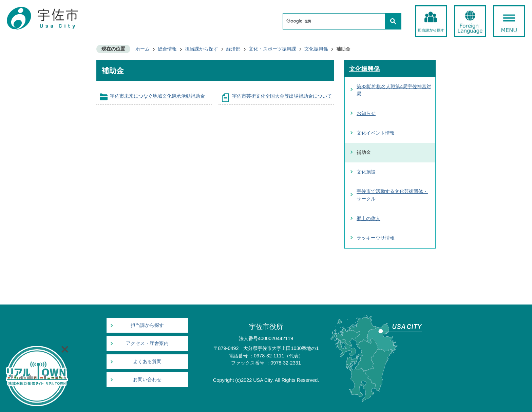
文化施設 (366, 172)
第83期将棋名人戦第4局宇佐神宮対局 (394, 90)
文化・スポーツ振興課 (272, 49)
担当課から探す (202, 49)
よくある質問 (147, 362)
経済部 (233, 49)
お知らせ (366, 113)
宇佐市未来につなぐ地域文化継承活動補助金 (157, 96)
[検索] (336, 21)
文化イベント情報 (376, 133)
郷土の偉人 (368, 218)
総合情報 (167, 49)
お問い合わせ (147, 380)
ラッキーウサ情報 (376, 238)
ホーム (142, 49)
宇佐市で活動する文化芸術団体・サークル (392, 195)
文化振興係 (316, 49)
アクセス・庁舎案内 (147, 343)
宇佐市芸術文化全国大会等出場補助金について (282, 96)
